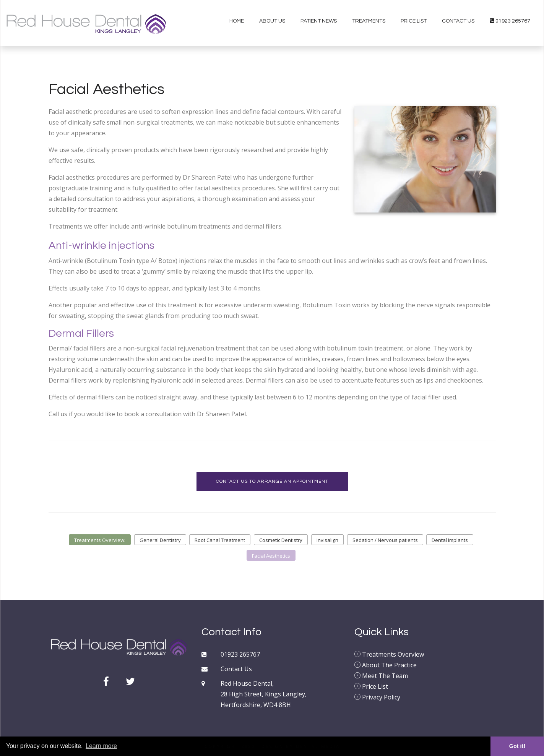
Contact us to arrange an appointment (272, 481)
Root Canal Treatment (220, 540)
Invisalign (327, 540)
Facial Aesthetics (271, 556)
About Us (272, 21)
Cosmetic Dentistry (281, 540)
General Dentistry (160, 540)
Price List (414, 21)
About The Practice (386, 665)
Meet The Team (381, 676)
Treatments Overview (389, 654)
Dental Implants (450, 540)
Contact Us (458, 21)
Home (237, 21)
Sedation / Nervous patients (385, 540)
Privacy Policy (377, 697)
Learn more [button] (101, 746)
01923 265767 (510, 21)
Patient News (319, 21)
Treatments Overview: (100, 540)
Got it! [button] (517, 746)
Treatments (369, 21)
